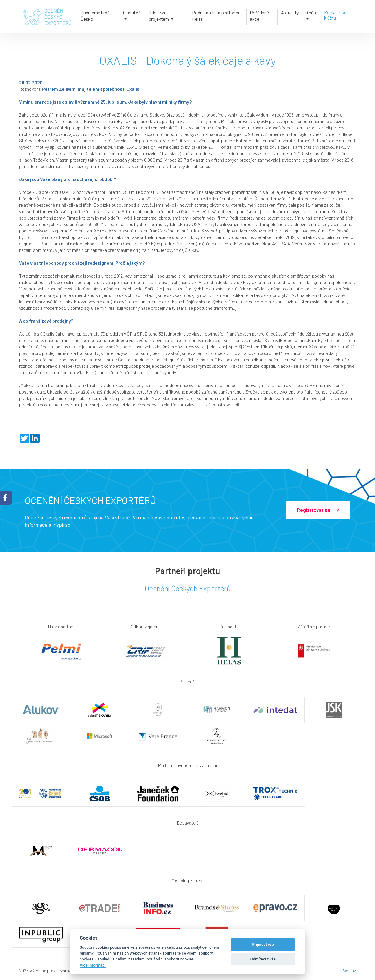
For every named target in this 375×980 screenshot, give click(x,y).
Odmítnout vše (263, 959)
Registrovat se (318, 510)
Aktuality (290, 12)
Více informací (93, 965)
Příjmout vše (263, 944)
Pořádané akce (259, 15)
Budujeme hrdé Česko (94, 15)
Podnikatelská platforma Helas (216, 15)
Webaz (350, 970)
